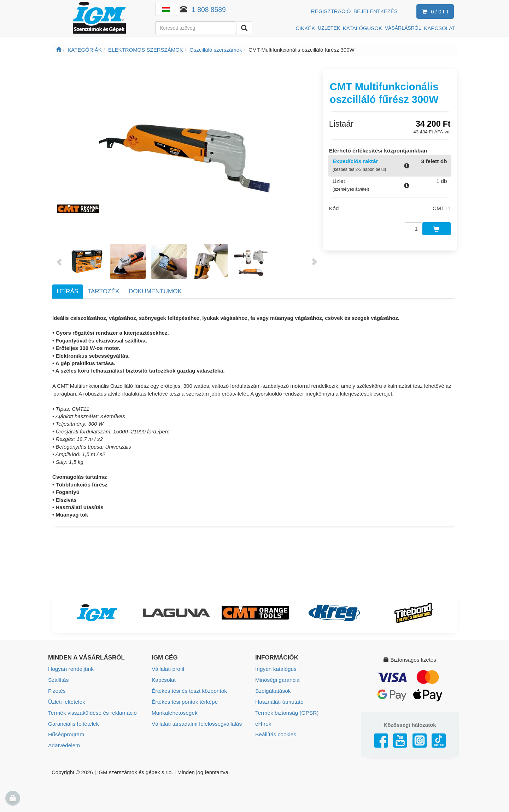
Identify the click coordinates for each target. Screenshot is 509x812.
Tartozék (104, 291)
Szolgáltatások (273, 690)
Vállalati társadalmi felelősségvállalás (195, 722)
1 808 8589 (209, 10)
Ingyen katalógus (275, 669)
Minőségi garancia (277, 679)
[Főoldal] (58, 50)
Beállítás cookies (275, 733)
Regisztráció (331, 11)
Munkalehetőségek (174, 711)
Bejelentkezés (376, 11)
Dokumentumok (155, 291)
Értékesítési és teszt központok (188, 690)
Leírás (67, 291)
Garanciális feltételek (73, 722)
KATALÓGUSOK (362, 28)
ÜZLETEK (329, 28)
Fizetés (57, 690)
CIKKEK (305, 28)
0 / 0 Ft (434, 12)
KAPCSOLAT (440, 28)
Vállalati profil (167, 669)
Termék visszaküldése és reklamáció (91, 711)
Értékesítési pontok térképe (184, 701)
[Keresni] (244, 28)
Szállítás (58, 679)
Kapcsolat (163, 679)
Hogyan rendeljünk (70, 669)
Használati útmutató (279, 701)
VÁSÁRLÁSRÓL (403, 28)
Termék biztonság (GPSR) (286, 711)
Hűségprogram (66, 733)
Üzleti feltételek (66, 701)
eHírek (263, 722)
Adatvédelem (64, 743)
